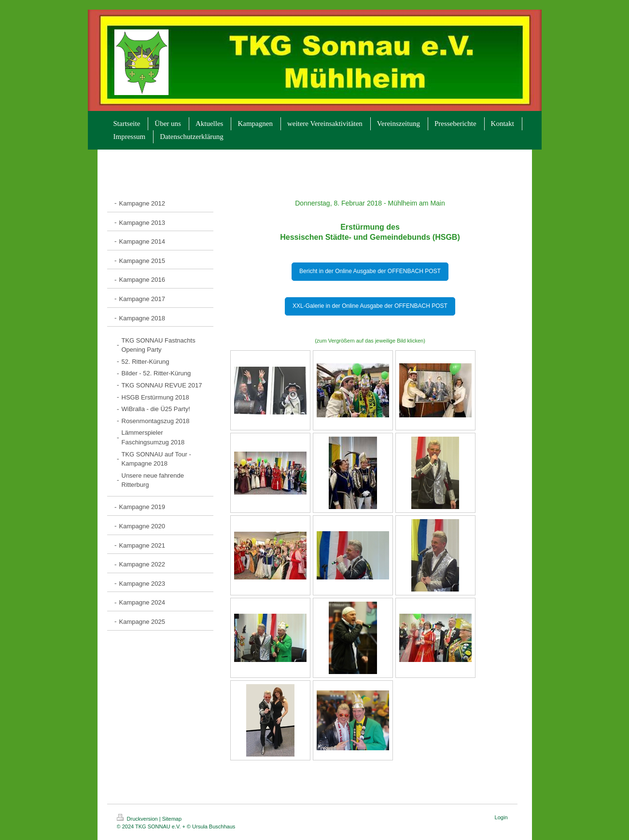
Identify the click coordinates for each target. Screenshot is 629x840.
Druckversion (138, 819)
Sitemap (172, 819)
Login (501, 817)
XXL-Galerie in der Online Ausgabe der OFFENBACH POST (370, 306)
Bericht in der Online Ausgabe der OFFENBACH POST (370, 271)
